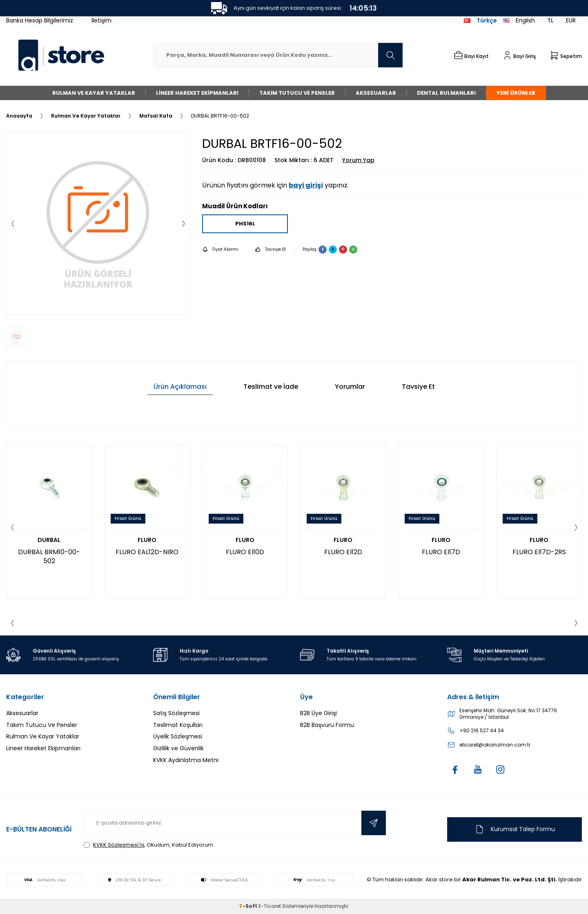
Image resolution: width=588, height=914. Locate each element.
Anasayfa (19, 116)
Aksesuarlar (376, 93)
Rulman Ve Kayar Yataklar (94, 93)
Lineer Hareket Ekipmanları (197, 93)
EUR (571, 20)
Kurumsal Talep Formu (515, 829)
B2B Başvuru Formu (327, 725)
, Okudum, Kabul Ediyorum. (149, 845)
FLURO (147, 540)
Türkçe (480, 20)
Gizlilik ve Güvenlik (178, 748)
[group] (98, 223)
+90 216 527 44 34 (482, 731)
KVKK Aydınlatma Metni (186, 760)
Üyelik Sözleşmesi (178, 736)
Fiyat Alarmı (220, 249)
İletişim (101, 20)
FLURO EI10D (245, 552)
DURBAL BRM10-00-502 (49, 556)
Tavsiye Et (270, 249)
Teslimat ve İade (271, 387)
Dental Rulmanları (446, 93)
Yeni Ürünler (516, 93)
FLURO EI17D (441, 552)
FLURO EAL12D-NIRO (147, 552)
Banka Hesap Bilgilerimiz (40, 20)
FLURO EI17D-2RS (539, 552)
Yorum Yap (358, 160)
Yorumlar (350, 387)
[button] (13, 223)
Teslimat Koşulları (178, 725)
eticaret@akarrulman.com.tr (495, 745)
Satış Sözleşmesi (176, 713)
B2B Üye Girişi (318, 713)
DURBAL (49, 540)
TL (550, 20)
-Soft (249, 906)
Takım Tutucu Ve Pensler (297, 93)
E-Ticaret (270, 906)
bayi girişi (306, 185)
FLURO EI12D (343, 552)
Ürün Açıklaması (180, 387)
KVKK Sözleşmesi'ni (119, 845)
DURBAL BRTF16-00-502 (220, 116)
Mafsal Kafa (156, 116)
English (519, 20)
